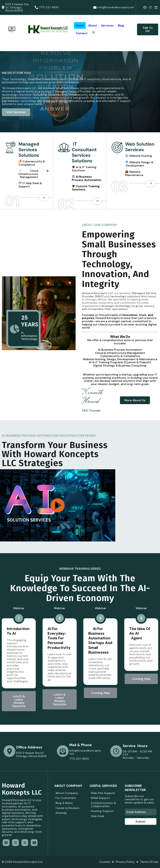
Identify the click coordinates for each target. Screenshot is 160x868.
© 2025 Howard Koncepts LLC (22, 862)
